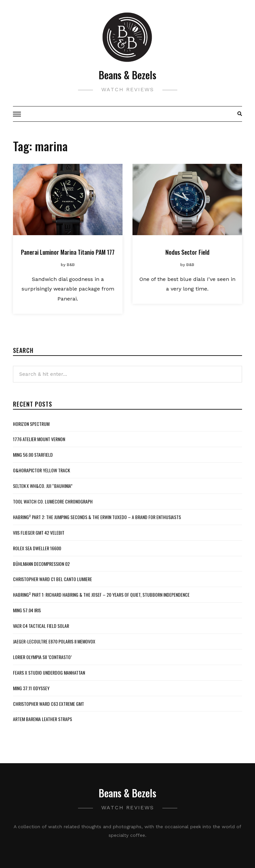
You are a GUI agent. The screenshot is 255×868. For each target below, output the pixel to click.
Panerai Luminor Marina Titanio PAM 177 (68, 252)
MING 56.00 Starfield (33, 455)
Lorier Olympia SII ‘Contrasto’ (42, 657)
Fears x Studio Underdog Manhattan (49, 672)
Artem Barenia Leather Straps (42, 719)
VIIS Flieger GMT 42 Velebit (39, 533)
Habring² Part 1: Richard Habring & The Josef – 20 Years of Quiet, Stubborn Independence (101, 595)
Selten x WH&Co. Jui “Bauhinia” (43, 486)
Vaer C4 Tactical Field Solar (41, 626)
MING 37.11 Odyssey (31, 688)
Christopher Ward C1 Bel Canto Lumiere (52, 579)
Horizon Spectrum (31, 424)
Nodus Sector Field (187, 252)
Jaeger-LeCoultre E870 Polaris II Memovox (54, 641)
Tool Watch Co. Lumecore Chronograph (53, 501)
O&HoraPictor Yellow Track (42, 470)
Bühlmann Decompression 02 (41, 564)
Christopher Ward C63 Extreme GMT (48, 704)
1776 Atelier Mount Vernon (39, 439)
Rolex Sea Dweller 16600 (37, 548)
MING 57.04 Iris (27, 610)
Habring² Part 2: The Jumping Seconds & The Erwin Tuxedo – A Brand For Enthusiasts (97, 517)
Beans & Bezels (127, 75)
